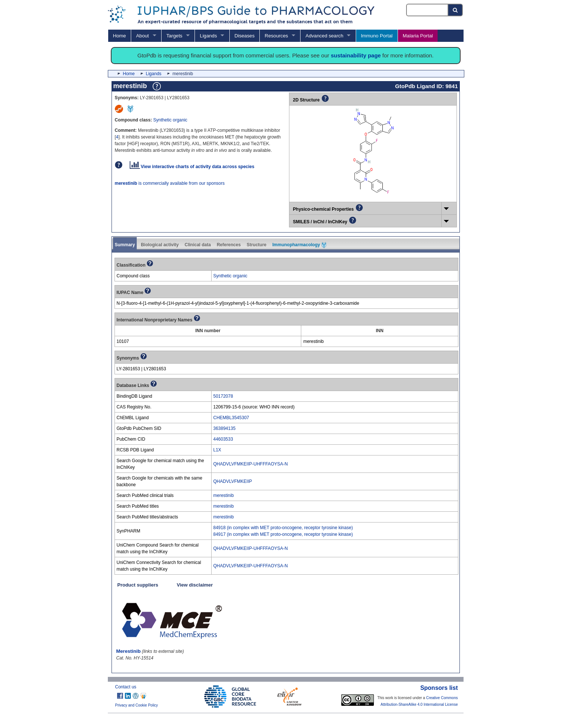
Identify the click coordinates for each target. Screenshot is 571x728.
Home (119, 36)
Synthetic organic (170, 120)
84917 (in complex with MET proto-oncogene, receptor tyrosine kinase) (283, 534)
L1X (217, 450)
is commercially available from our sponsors (170, 183)
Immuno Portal (377, 36)
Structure (257, 245)
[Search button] (456, 10)
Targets (174, 36)
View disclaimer (195, 585)
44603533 (223, 439)
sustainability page (356, 55)
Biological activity (160, 245)
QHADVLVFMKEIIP (233, 481)
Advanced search (325, 36)
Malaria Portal (418, 36)
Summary (125, 245)
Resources (276, 36)
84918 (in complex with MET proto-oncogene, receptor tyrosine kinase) (283, 528)
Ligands (208, 36)
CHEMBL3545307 (231, 418)
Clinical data (198, 245)
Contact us (126, 687)
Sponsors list (439, 688)
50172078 (223, 396)
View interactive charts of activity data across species (192, 167)
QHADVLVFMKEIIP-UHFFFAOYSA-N (251, 464)
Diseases (245, 36)
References (229, 245)
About (142, 36)
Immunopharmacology (299, 245)
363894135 (225, 428)
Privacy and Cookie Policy (137, 705)
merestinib (224, 495)
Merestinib (129, 651)
